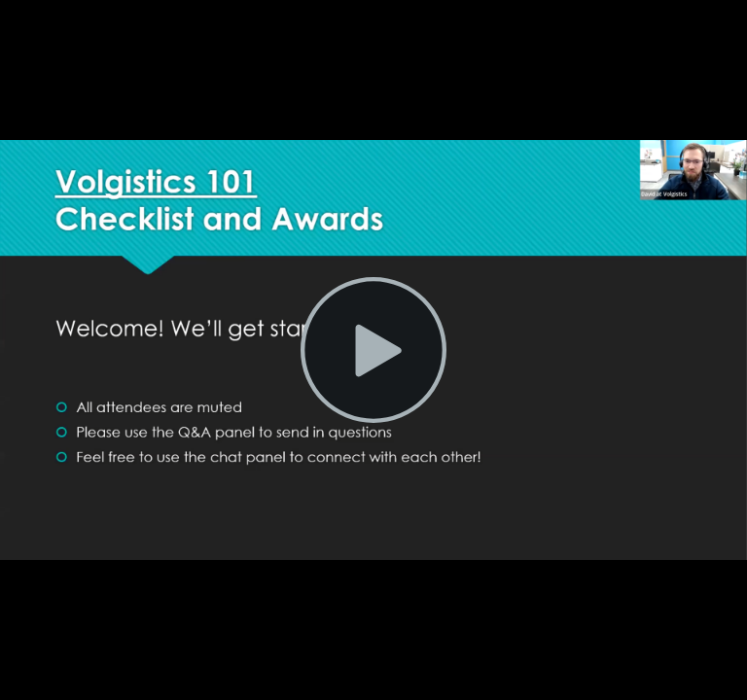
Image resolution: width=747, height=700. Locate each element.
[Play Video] (373, 350)
